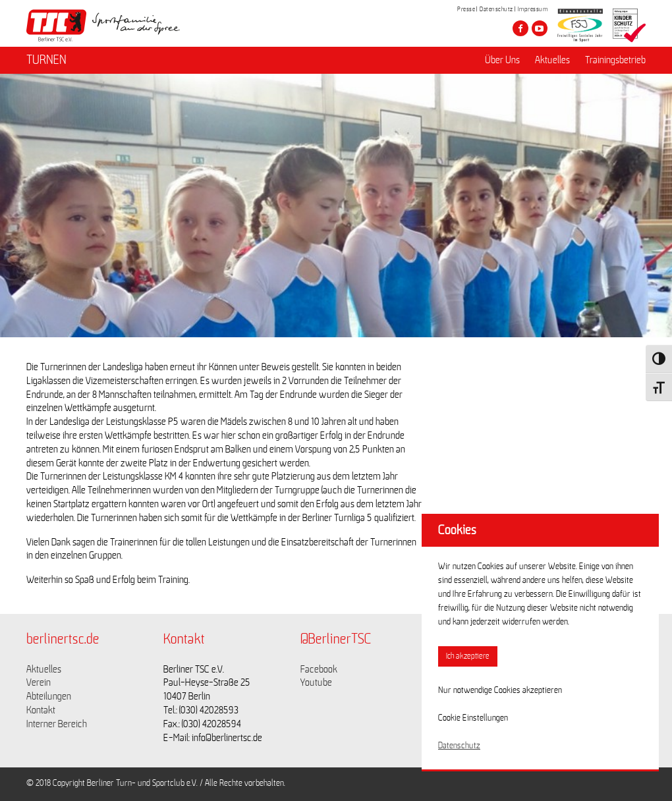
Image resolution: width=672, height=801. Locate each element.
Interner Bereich (57, 724)
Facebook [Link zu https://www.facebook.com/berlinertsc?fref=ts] (319, 669)
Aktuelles (552, 60)
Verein (39, 682)
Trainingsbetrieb (615, 60)
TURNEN (46, 60)
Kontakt (41, 710)
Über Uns (502, 60)
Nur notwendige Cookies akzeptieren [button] (500, 690)
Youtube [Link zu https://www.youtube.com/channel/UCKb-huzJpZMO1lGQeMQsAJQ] (316, 682)
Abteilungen (49, 696)
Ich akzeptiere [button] (468, 656)
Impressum (533, 9)
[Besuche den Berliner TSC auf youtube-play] (540, 28)
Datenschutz (496, 9)
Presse (466, 9)
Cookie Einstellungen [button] (473, 718)
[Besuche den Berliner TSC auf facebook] (520, 28)
